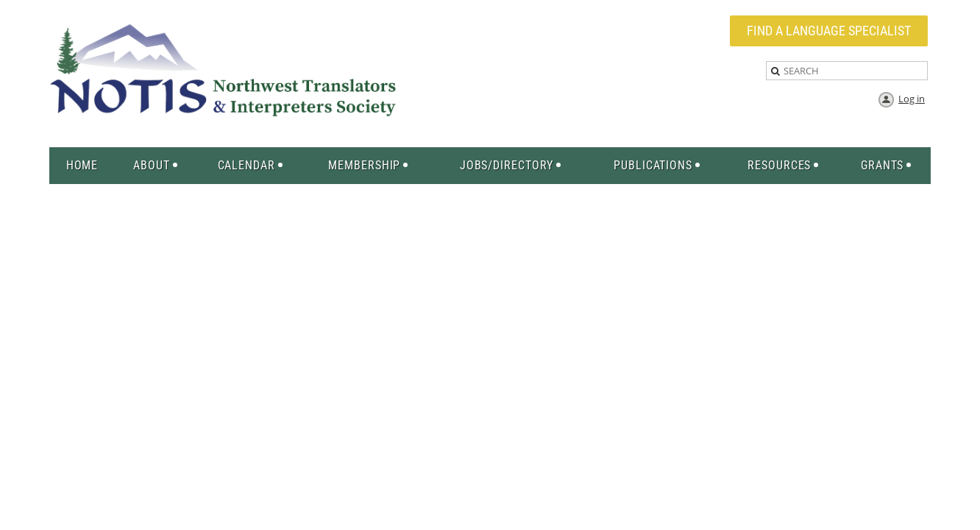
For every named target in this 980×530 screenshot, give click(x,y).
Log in (912, 99)
